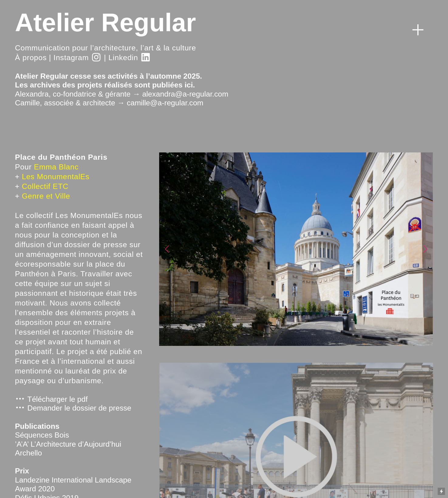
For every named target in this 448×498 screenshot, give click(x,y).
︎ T (23, 399)
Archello (28, 453)
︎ (96, 58)
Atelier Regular (105, 22)
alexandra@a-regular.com (185, 94)
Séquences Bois (42, 435)
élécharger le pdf (60, 399)
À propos (31, 58)
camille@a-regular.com (165, 103)
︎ (146, 58)
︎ (418, 30)
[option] (296, 249)
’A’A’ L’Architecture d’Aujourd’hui (68, 444)
